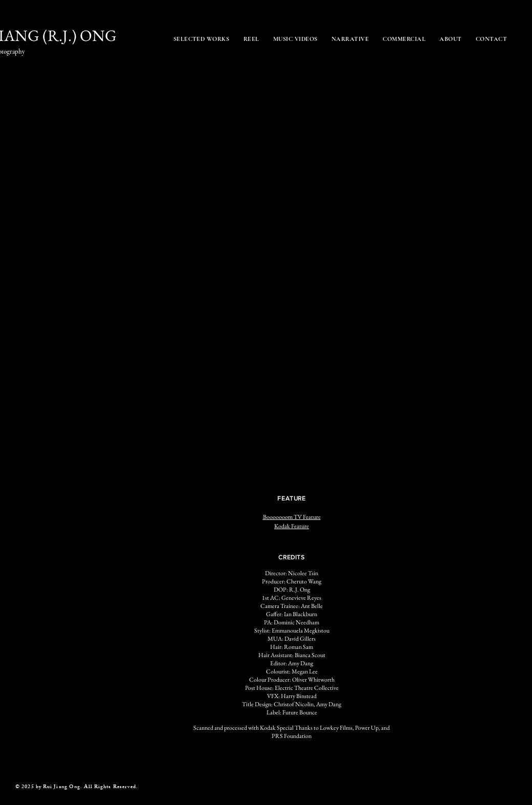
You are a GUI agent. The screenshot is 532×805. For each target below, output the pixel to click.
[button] (165, 328)
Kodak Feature (292, 526)
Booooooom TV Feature (292, 517)
